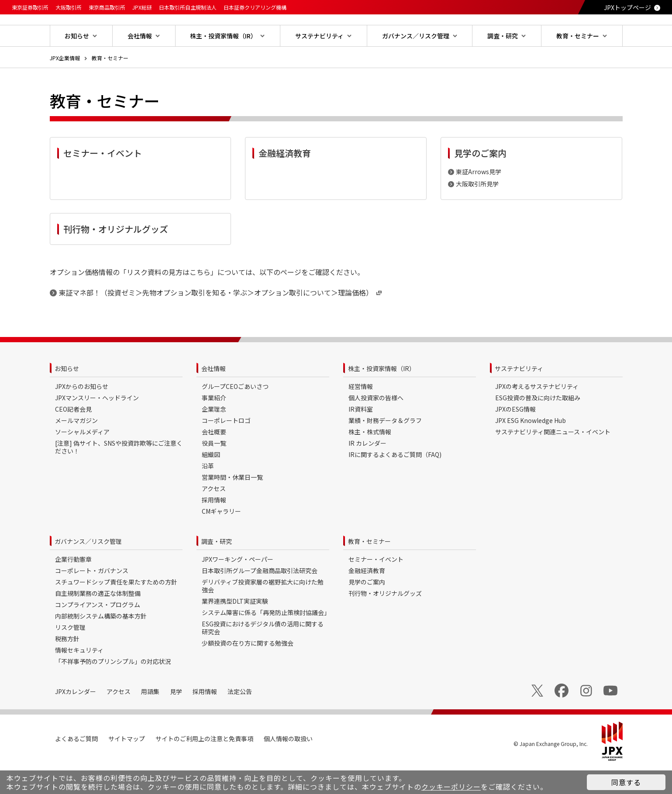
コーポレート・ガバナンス (92, 598)
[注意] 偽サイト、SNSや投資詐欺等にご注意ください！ (119, 475)
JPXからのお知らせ (82, 414)
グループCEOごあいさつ (235, 414)
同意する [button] (626, 782)
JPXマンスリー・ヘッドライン (97, 426)
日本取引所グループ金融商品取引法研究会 (260, 598)
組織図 (211, 482)
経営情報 (361, 414)
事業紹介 (214, 426)
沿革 (208, 494)
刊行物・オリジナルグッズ (385, 621)
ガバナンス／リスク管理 (88, 569)
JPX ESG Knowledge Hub (531, 448)
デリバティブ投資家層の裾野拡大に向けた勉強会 (263, 614)
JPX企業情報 (65, 86)
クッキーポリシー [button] (451, 787)
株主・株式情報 (370, 460)
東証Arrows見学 (479, 199)
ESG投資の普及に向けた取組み (538, 426)
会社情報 (214, 396)
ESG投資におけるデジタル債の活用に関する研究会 (263, 656)
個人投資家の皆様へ (376, 426)
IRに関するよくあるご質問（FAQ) (395, 482)
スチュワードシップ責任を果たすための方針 (116, 610)
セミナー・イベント (376, 587)
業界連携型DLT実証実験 (235, 629)
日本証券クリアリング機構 (255, 7)
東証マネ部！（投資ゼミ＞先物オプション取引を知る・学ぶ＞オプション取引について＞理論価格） (221, 320)
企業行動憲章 (73, 587)
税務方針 (67, 667)
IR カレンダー (367, 471)
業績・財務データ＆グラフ (385, 448)
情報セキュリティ (79, 678)
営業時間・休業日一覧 (232, 505)
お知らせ (67, 396)
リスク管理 (70, 655)
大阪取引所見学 (477, 212)
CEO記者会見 (73, 437)
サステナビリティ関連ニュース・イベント (553, 460)
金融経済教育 (367, 598)
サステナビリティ (519, 396)
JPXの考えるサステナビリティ (537, 414)
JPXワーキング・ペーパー (238, 587)
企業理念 (214, 437)
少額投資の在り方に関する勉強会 (248, 671)
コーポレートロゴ (226, 448)
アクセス (214, 516)
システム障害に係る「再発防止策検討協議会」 (266, 640)
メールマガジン (76, 448)
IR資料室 (361, 437)
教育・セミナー (110, 86)
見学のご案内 (367, 610)
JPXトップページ (627, 7)
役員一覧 (214, 471)
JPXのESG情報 (515, 437)
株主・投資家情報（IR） (382, 396)
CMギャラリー (221, 539)
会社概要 (214, 460)
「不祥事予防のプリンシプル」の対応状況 (113, 689)
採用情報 (214, 528)
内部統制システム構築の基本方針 (101, 644)
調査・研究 (217, 569)
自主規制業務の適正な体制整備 (98, 621)
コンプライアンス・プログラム (98, 632)
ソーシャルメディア (82, 460)
